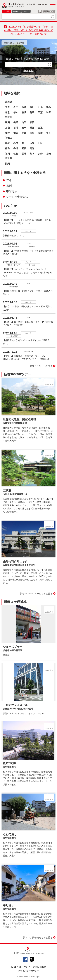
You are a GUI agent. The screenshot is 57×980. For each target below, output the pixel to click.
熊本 (32, 154)
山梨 (24, 122)
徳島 (7, 148)
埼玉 (48, 112)
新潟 (7, 122)
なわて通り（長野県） (14, 43)
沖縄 (7, 164)
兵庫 (40, 133)
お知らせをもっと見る (41, 366)
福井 (7, 133)
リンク (27, 967)
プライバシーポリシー (29, 971)
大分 (40, 154)
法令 (9, 180)
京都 (24, 133)
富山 (7, 128)
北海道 (9, 102)
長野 (16, 122)
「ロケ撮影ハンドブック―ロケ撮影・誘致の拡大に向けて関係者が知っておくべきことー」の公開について (29, 30)
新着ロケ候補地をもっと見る (38, 937)
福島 (48, 107)
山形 (40, 107)
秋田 (32, 107)
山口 (40, 143)
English (16, 11)
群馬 (32, 112)
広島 (32, 143)
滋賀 (16, 133)
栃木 (16, 112)
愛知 (32, 128)
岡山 (24, 143)
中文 (26, 11)
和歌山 (9, 138)
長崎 (24, 154)
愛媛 (24, 148)
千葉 (40, 112)
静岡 (32, 122)
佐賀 (16, 154)
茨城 (24, 112)
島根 (16, 143)
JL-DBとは (16, 967)
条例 (9, 186)
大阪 (32, 133)
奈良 (48, 133)
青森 (7, 107)
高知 (32, 148)
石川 (16, 128)
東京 (7, 112)
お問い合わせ (40, 967)
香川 (16, 148)
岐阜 (24, 128)
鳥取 (7, 143)
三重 (40, 128)
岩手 (16, 107)
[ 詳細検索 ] (28, 71)
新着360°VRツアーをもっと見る (36, 593)
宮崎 (48, 154)
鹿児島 (9, 158)
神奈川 (9, 117)
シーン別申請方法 (17, 197)
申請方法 (12, 191)
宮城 (24, 107)
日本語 (6, 11)
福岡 (7, 154)
